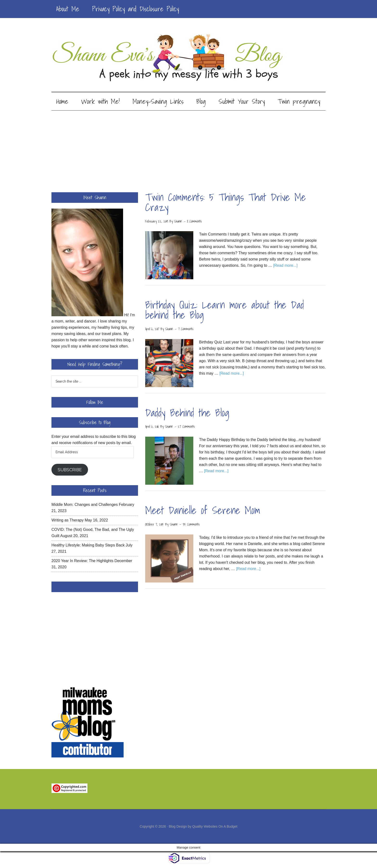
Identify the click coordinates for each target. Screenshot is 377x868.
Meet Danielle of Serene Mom (203, 511)
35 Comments (191, 525)
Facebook (95, 588)
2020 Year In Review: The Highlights (82, 561)
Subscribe (70, 470)
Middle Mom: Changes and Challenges (85, 505)
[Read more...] (285, 266)
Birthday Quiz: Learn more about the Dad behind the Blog (225, 311)
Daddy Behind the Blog (187, 413)
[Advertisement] (188, 147)
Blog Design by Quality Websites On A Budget (203, 827)
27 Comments (186, 428)
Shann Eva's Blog (188, 58)
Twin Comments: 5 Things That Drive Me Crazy (226, 203)
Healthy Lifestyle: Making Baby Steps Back (88, 546)
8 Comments (194, 222)
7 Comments (186, 330)
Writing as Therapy (68, 521)
